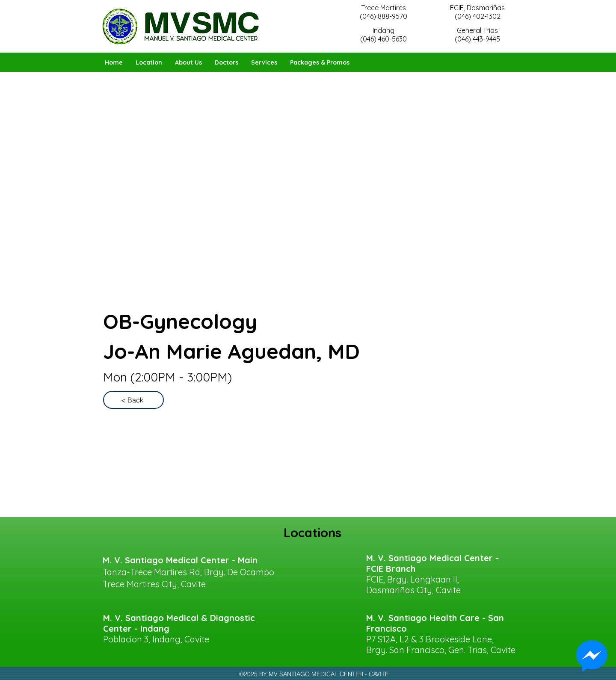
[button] (227, 62)
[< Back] (133, 400)
